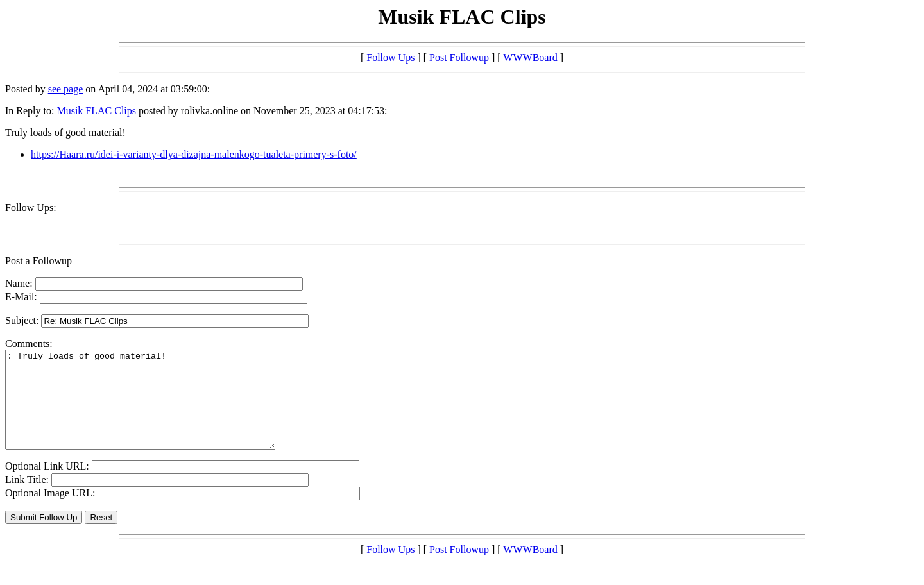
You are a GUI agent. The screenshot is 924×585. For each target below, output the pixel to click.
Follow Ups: (31, 208)
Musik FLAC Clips (96, 111)
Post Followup (459, 57)
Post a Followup (38, 261)
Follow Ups (390, 57)
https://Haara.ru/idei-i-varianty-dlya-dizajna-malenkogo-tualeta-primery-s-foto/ (194, 154)
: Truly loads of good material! (156, 409)
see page (66, 89)
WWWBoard (530, 57)
